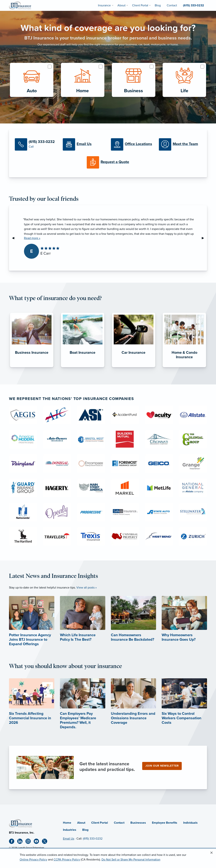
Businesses (138, 823)
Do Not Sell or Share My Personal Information (131, 860)
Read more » (32, 238)
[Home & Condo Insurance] (184, 367)
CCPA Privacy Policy (67, 860)
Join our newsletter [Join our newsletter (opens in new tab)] (162, 766)
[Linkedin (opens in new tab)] (21, 842)
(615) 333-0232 (93, 839)
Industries (70, 830)
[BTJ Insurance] (20, 5)
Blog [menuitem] (158, 5)
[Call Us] (36, 144)
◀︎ (15, 238)
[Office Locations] (132, 144)
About (81, 823)
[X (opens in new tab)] (46, 842)
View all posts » (87, 588)
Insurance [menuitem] (104, 5)
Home (67, 823)
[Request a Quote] (108, 162)
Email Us (69, 839)
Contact (119, 823)
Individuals (190, 823)
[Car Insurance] (134, 367)
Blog (85, 830)
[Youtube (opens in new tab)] (38, 842)
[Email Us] (84, 144)
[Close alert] (212, 853)
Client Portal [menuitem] (140, 5)
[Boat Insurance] (83, 367)
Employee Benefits (165, 823)
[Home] (21, 823)
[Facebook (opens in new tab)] (13, 842)
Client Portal (100, 823)
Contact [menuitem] (172, 5)
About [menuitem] (121, 5)
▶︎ (204, 238)
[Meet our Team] (180, 144)
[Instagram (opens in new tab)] (30, 842)
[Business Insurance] (32, 367)
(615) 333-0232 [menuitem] (194, 5)
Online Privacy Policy (33, 860)
